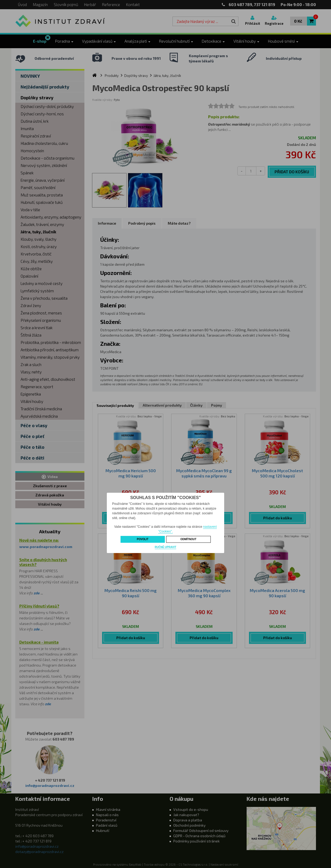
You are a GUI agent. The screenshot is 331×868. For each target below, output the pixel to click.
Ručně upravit (165, 547)
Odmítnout (188, 539)
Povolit (143, 539)
